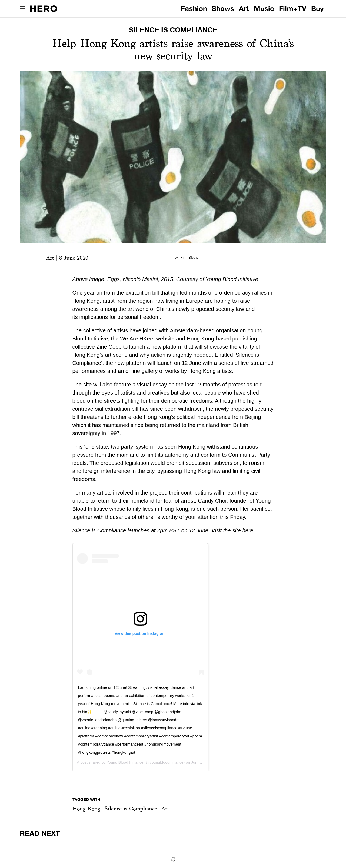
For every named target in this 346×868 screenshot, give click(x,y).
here (248, 530)
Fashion (194, 9)
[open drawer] (23, 9)
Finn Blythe (190, 258)
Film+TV (293, 9)
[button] (86, 809)
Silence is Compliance (131, 809)
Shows (223, 9)
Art (244, 9)
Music (264, 9)
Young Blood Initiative (125, 762)
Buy (317, 9)
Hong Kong (86, 809)
